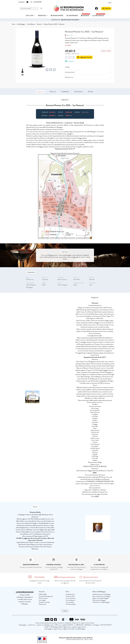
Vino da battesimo (70, 600)
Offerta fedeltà (43, 594)
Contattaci (65, 611)
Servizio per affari (70, 596)
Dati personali (42, 604)
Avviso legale (42, 600)
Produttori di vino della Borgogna (101, 602)
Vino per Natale (70, 602)
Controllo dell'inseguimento (46, 596)
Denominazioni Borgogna (99, 600)
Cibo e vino (53, 92)
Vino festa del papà (71, 604)
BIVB (97, 496)
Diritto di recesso (43, 598)
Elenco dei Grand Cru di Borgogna (101, 596)
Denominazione (78, 92)
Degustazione (41, 92)
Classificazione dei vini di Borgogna (101, 594)
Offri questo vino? (88, 77)
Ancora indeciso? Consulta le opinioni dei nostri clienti (90, 582)
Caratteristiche (65, 92)
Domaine (90, 92)
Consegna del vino (70, 594)
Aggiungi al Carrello (84, 57)
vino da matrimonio (71, 598)
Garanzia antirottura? (88, 72)
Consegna (88, 67)
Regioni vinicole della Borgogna (101, 598)
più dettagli (68, 45)
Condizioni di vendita (44, 602)
